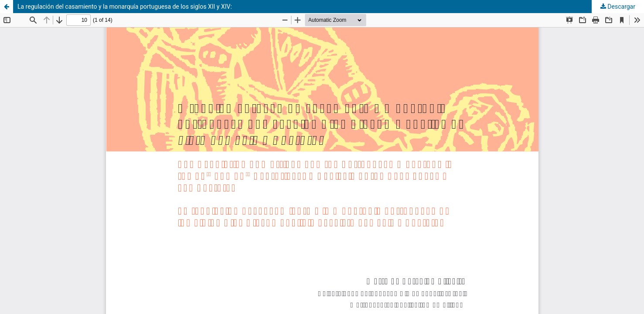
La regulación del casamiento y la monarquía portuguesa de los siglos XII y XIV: (125, 7)
